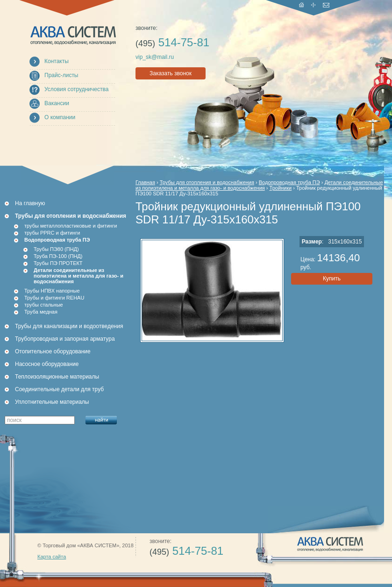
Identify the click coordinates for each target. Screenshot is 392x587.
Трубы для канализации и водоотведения (69, 326)
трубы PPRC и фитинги (52, 233)
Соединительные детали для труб (59, 389)
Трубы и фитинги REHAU (54, 298)
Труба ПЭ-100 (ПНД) (58, 256)
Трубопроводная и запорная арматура (65, 339)
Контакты (57, 61)
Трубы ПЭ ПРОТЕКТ (58, 263)
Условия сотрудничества (76, 89)
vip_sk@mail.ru (155, 57)
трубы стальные (44, 305)
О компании (60, 117)
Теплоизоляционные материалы (57, 377)
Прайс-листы (61, 75)
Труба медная (41, 312)
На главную (30, 203)
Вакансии (57, 103)
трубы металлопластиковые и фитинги (71, 226)
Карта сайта (52, 557)
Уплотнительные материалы (52, 402)
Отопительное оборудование (53, 351)
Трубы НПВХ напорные (52, 291)
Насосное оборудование (47, 364)
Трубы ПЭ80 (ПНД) (56, 249)
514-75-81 (172, 42)
